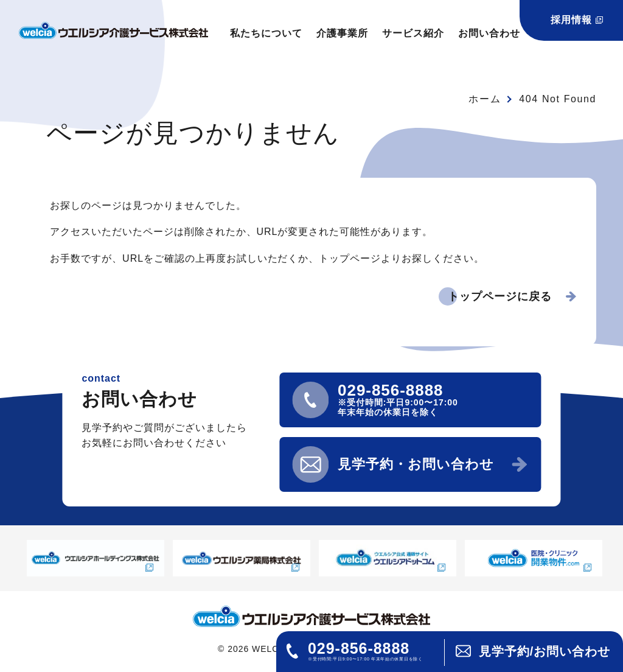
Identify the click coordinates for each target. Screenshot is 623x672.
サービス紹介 (413, 33)
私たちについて (266, 33)
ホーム (485, 99)
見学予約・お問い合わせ (416, 464)
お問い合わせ (489, 33)
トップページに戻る (500, 296)
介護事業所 (342, 33)
